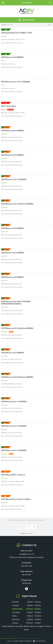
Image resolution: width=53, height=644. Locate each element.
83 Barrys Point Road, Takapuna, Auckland (26, 557)
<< (19, 527)
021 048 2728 (27, 566)
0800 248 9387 (29, 20)
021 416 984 (26, 575)
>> (34, 527)
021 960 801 (26, 583)
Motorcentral (39, 641)
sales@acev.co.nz (27, 554)
